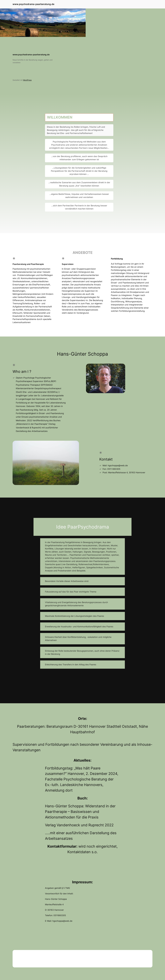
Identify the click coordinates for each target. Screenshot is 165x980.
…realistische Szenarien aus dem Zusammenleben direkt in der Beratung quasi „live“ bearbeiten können (79, 184)
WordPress (27, 80)
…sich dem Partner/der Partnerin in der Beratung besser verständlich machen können (79, 207)
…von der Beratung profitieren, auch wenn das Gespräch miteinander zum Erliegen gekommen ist (79, 158)
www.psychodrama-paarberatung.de (33, 4)
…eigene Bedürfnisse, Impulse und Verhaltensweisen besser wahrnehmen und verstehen (79, 196)
